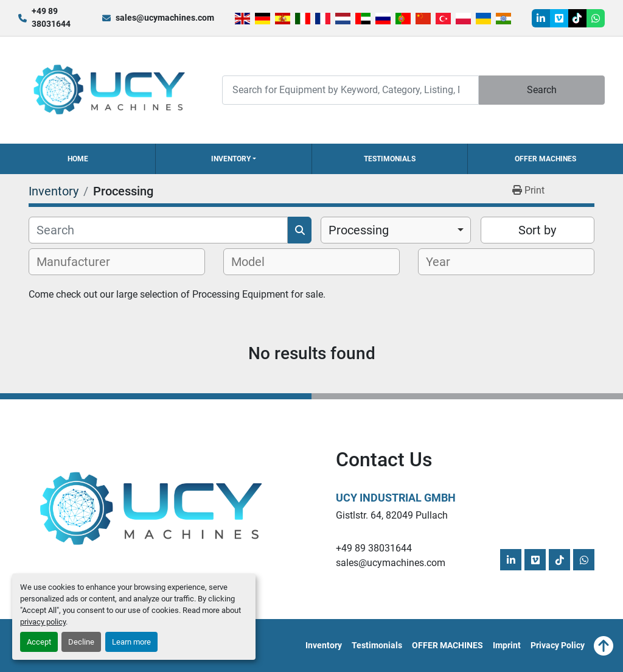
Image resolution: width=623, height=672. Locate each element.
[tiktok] (577, 18)
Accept (39, 642)
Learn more (131, 642)
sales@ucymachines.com (165, 18)
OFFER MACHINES (545, 159)
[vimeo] (559, 18)
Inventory (231, 159)
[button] (233, 159)
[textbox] (80, 262)
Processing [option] (359, 230)
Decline (81, 642)
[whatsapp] (596, 18)
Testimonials (390, 159)
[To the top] (604, 646)
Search (542, 90)
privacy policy (43, 622)
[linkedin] (541, 18)
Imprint (507, 645)
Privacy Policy (558, 645)
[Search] (350, 90)
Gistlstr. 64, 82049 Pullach (392, 515)
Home (78, 159)
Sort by (537, 230)
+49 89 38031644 (51, 17)
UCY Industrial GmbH (396, 498)
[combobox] (396, 230)
